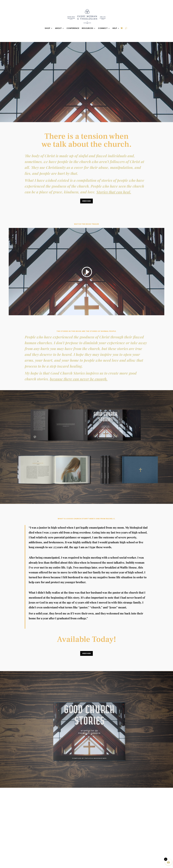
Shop (47, 28)
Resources (88, 28)
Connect (103, 28)
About (58, 28)
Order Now (86, 201)
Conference (73, 28)
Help (115, 28)
